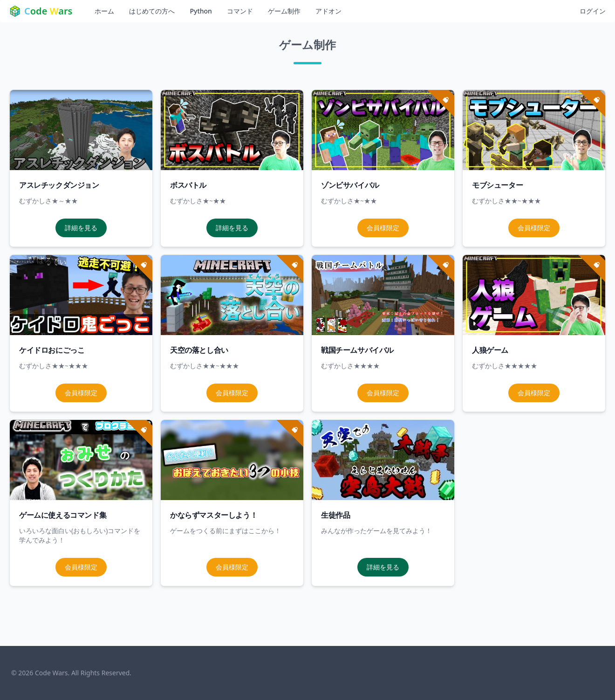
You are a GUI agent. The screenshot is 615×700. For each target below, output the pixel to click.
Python (201, 11)
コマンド (240, 11)
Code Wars (51, 673)
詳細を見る (81, 228)
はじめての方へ (152, 11)
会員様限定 (383, 228)
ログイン (593, 11)
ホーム (104, 11)
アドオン (328, 11)
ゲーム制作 (284, 11)
